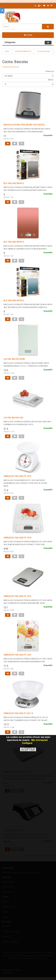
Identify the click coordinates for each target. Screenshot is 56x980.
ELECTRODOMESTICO (23, 51)
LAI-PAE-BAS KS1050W (14, 359)
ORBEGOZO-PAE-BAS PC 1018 (17, 538)
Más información (39, 740)
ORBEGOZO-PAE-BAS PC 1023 (17, 655)
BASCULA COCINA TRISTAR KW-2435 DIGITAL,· (25, 125)
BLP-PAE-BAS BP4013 (14, 242)
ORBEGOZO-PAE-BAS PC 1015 (17, 476)
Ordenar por (50, 71)
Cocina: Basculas (44, 51)
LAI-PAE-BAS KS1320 (13, 418)
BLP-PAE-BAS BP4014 (14, 301)
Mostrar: (51, 80)
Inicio (7, 51)
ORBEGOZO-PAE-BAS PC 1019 (17, 596)
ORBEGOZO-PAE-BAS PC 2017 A (18, 713)
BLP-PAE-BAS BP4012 (14, 183)
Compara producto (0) (10, 67)
